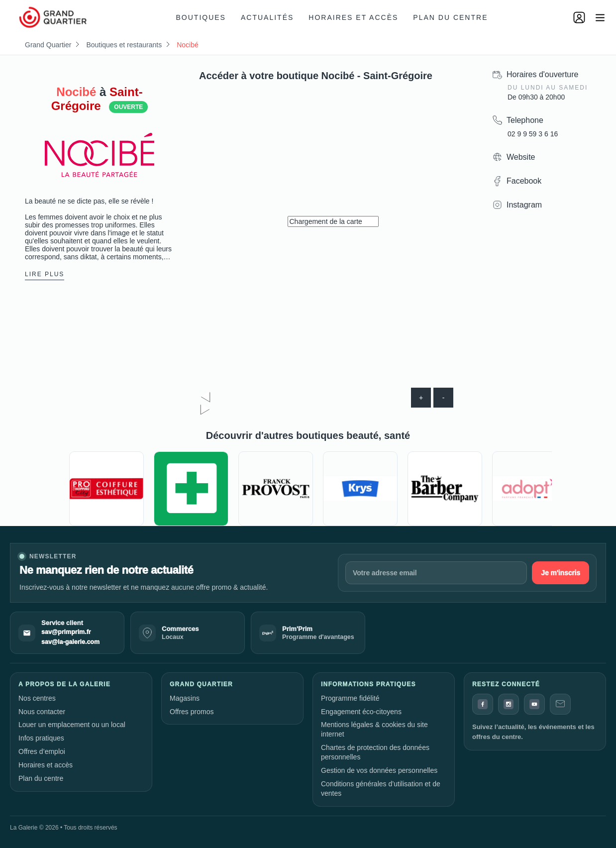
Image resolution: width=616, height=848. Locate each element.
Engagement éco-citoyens (361, 712)
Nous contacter (42, 712)
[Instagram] (509, 704)
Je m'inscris (561, 573)
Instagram (524, 205)
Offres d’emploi (42, 751)
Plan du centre (450, 17)
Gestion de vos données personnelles (379, 770)
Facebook (524, 181)
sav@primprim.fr (66, 632)
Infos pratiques (41, 738)
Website (521, 157)
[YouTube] (534, 704)
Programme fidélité (350, 698)
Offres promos (192, 712)
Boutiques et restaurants (124, 45)
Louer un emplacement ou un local (72, 725)
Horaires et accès (353, 17)
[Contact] (560, 704)
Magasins (185, 698)
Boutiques (201, 17)
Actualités (267, 17)
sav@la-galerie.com (70, 642)
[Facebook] (483, 704)
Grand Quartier (48, 45)
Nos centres (37, 698)
